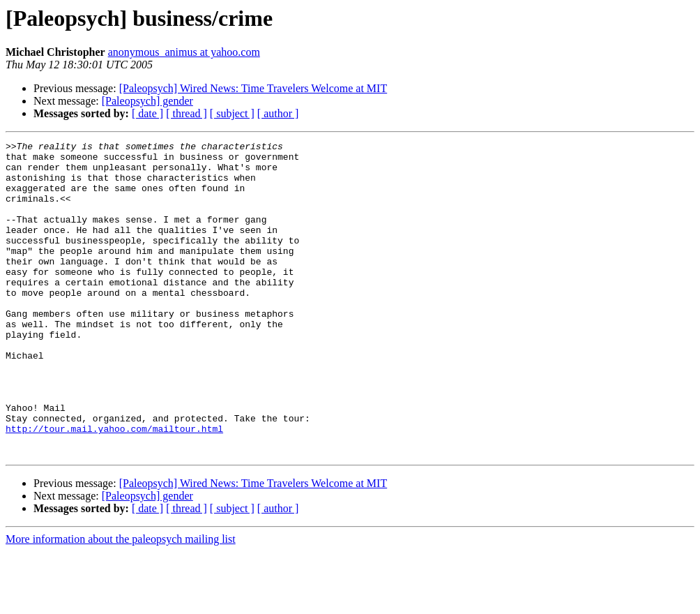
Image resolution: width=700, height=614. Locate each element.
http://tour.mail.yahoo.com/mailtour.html (114, 487)
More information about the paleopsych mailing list (121, 602)
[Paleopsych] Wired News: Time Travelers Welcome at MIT (253, 88)
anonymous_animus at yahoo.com (184, 52)
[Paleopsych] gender (147, 101)
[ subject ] (232, 113)
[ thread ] (187, 113)
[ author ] (278, 113)
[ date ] (147, 113)
